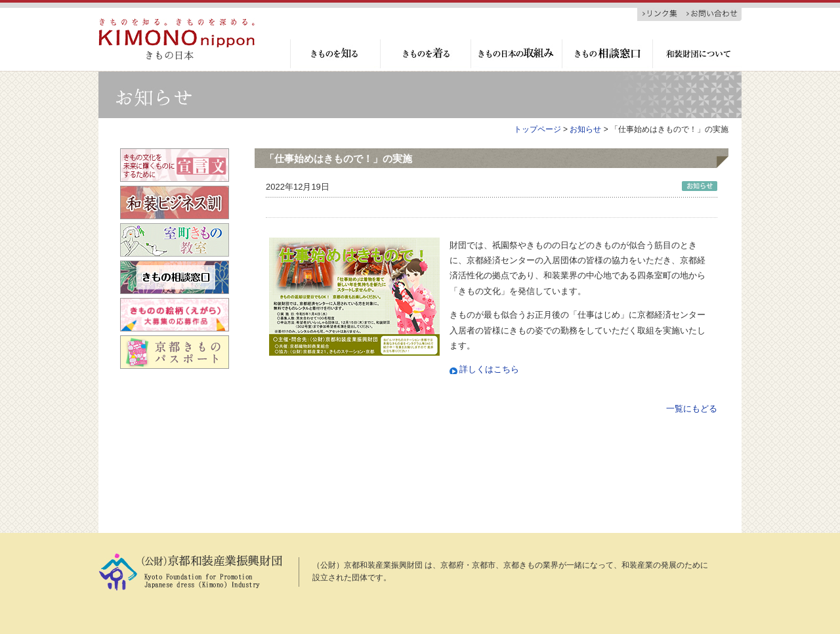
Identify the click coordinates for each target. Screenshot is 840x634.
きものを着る (425, 54)
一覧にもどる (692, 409)
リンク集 (661, 14)
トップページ (537, 129)
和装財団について (697, 54)
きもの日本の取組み (515, 54)
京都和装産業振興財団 (177, 39)
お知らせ (585, 129)
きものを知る (335, 54)
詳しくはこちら (489, 369)
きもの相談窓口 (607, 54)
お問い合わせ (713, 14)
